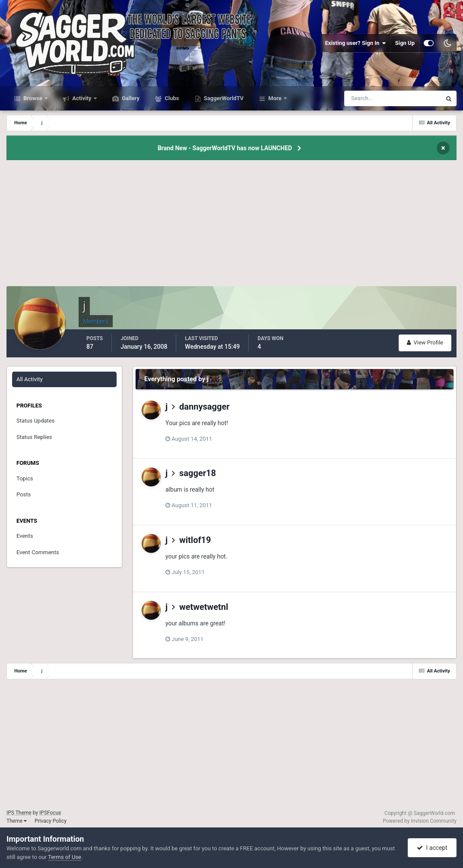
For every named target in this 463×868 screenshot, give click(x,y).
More (275, 98)
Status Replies (34, 437)
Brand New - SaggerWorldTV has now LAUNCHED (225, 148)
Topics (25, 478)
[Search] (366, 98)
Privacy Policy (51, 821)
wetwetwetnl (204, 607)
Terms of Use (65, 857)
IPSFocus (50, 813)
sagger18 (198, 473)
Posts (24, 494)
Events (25, 536)
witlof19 (195, 540)
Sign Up (405, 43)
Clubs (171, 98)
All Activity (30, 379)
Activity (82, 98)
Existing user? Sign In (356, 43)
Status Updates (35, 421)
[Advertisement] (231, 226)
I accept (432, 848)
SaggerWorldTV (223, 98)
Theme (17, 821)
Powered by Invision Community (420, 821)
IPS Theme (19, 813)
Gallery (130, 98)
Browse (33, 98)
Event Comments (38, 552)
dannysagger (204, 407)
